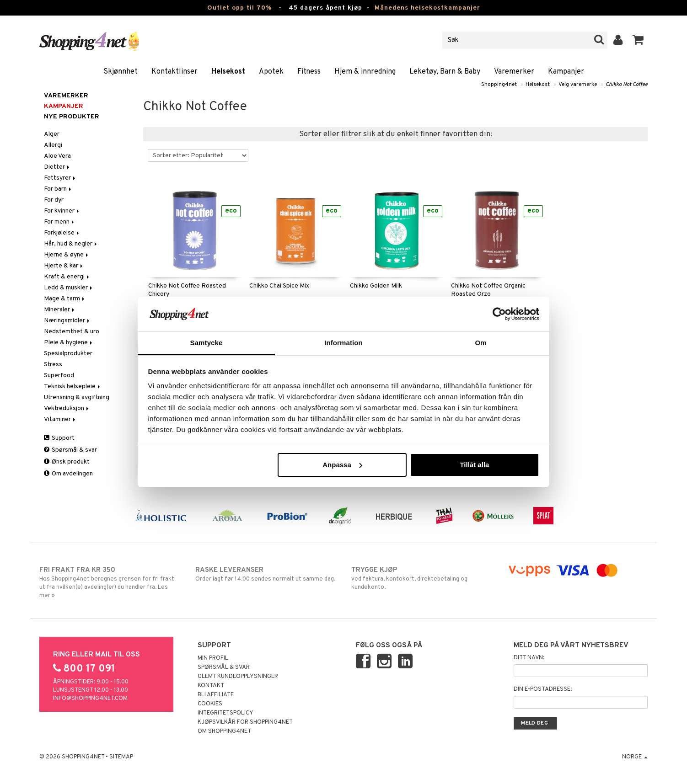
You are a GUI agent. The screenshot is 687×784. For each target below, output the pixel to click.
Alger (52, 134)
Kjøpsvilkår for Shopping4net (245, 722)
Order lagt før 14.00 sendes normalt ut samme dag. (266, 574)
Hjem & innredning (365, 72)
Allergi (53, 145)
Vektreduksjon (67, 408)
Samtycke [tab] (207, 343)
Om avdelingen (68, 474)
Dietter (57, 167)
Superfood (59, 376)
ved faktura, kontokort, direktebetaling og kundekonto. (421, 578)
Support (59, 438)
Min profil (213, 658)
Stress (53, 365)
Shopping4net (499, 85)
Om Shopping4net (224, 731)
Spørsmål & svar (70, 450)
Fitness (309, 72)
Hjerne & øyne (67, 255)
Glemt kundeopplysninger (238, 677)
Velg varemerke (578, 85)
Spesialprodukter (68, 354)
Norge (635, 757)
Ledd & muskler (69, 288)
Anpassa (342, 465)
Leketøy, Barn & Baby (445, 72)
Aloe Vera (57, 156)
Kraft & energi (67, 277)
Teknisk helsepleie (73, 387)
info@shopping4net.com (90, 699)
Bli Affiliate (216, 695)
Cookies (210, 704)
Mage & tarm (65, 299)
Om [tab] (480, 343)
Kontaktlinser (174, 72)
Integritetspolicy (225, 713)
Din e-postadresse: (543, 689)
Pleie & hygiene (69, 343)
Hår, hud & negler (71, 244)
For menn (60, 222)
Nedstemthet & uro (72, 332)
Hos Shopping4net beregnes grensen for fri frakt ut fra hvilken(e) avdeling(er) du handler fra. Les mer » (110, 582)
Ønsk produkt (67, 462)
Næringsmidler (67, 321)
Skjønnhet (121, 72)
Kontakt (211, 686)
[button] (638, 40)
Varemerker (514, 72)
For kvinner (62, 211)
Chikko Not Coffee (627, 85)
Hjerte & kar (64, 266)
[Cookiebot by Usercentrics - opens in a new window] (499, 314)
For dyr (54, 200)
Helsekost (228, 72)
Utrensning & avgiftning (77, 397)
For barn (58, 189)
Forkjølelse (62, 233)
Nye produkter (72, 117)
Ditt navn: (529, 658)
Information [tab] (343, 343)
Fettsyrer (60, 178)
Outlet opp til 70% (239, 8)
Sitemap (121, 757)
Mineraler (60, 310)
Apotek (271, 72)
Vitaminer (60, 419)
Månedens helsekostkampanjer (427, 8)
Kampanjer (566, 72)
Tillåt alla (474, 465)
